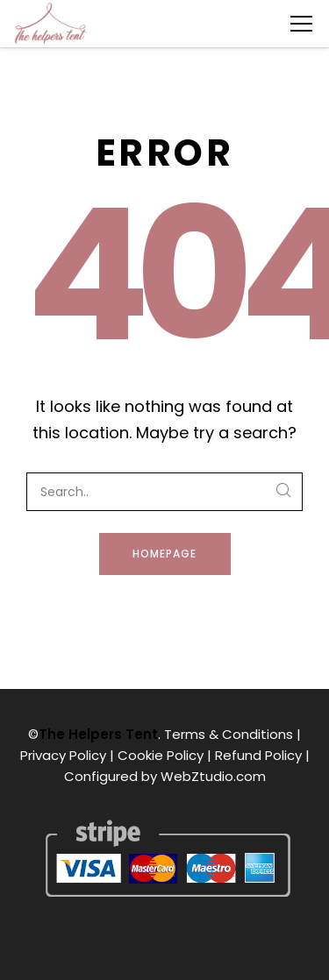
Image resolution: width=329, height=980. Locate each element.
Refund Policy (258, 755)
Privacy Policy (63, 755)
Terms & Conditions (229, 734)
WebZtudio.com (213, 776)
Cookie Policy (161, 755)
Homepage (164, 554)
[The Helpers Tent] (51, 24)
